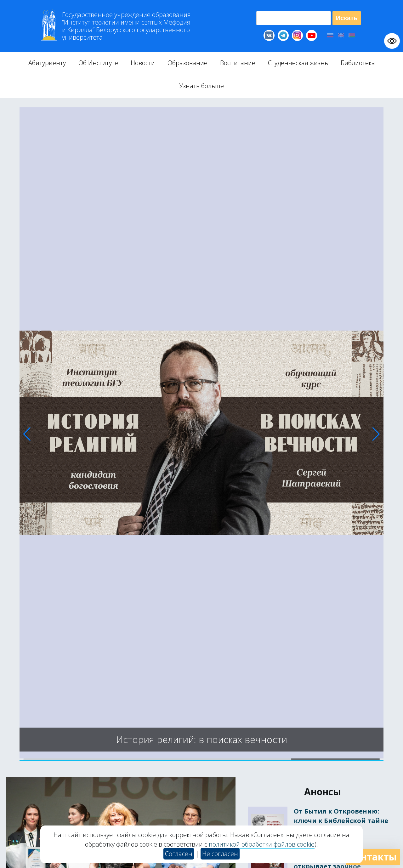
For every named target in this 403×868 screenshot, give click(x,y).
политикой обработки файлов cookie (262, 844)
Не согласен (220, 854)
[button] (27, 434)
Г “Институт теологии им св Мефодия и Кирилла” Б (126, 26)
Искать (347, 18)
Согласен (179, 854)
